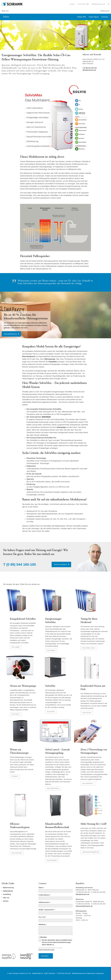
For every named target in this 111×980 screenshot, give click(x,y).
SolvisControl (53, 789)
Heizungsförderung (10, 334)
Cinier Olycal (94, 17)
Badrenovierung (8, 888)
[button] (109, 4)
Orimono (105, 17)
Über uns (5, 11)
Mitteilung (42, 925)
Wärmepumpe (50, 359)
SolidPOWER (52, 860)
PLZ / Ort (42, 917)
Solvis (6, 17)
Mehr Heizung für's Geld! (93, 824)
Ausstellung (7, 894)
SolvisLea (16, 714)
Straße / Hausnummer (47, 910)
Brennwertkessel (29, 356)
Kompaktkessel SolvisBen (23, 619)
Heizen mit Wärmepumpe (23, 686)
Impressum (100, 973)
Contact (72, 4)
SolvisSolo (46, 417)
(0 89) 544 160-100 (21, 564)
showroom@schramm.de (84, 906)
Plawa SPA (82, 17)
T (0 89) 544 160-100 (90, 68)
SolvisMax (51, 651)
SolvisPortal (88, 784)
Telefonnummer (44, 902)
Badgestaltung (8, 891)
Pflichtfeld (43, 937)
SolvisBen (16, 647)
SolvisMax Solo (89, 648)
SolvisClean (17, 853)
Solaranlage (61, 427)
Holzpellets (53, 362)
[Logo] (12, 4)
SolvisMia (50, 686)
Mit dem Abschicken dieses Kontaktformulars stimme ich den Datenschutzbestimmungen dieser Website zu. (57, 942)
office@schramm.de (98, 4)
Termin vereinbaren (60, 564)
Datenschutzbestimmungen (46, 950)
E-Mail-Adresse (44, 895)
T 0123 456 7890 (83, 4)
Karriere (6, 901)
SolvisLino (87, 713)
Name (41, 888)
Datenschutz (91, 973)
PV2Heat (15, 776)
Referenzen (105, 11)
